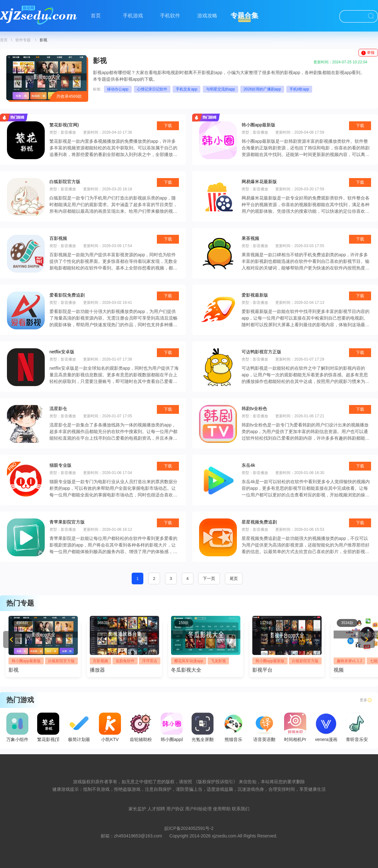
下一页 (209, 579)
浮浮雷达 (150, 661)
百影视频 (100, 661)
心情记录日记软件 (152, 89)
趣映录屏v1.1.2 (349, 661)
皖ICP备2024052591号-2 (189, 828)
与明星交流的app (220, 89)
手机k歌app (299, 89)
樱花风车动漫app (189, 661)
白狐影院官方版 (61, 661)
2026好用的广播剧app (262, 89)
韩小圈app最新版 (26, 661)
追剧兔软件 (125, 661)
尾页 (234, 579)
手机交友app (186, 89)
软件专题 (23, 40)
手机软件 (170, 16)
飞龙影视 (218, 661)
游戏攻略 (207, 16)
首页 (96, 16)
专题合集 (244, 16)
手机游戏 (133, 16)
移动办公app (118, 89)
